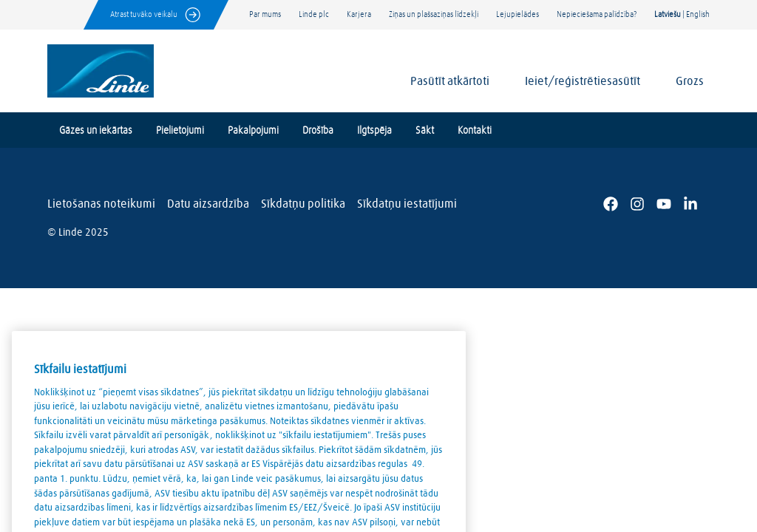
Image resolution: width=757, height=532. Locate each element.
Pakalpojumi (253, 131)
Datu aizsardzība (208, 204)
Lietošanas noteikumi (101, 204)
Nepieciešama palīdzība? (597, 14)
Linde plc (314, 14)
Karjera (359, 14)
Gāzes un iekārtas (96, 131)
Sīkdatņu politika (303, 204)
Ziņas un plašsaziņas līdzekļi (434, 14)
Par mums (265, 14)
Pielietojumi (180, 131)
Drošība (318, 131)
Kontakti (475, 131)
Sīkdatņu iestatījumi (407, 204)
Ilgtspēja (374, 131)
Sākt (425, 131)
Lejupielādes (517, 14)
